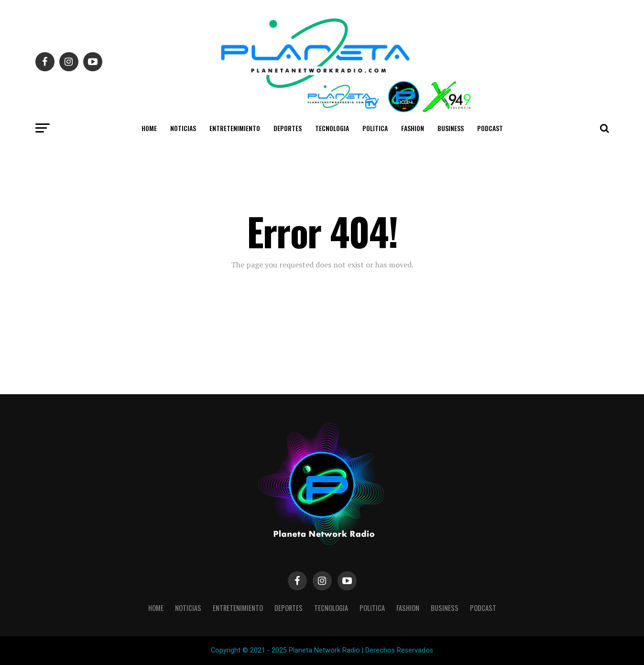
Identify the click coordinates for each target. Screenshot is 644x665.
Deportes (288, 128)
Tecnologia (332, 128)
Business (451, 128)
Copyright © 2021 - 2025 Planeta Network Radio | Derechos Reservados (322, 650)
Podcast (490, 128)
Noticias (183, 128)
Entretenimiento (235, 128)
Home (149, 128)
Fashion (413, 128)
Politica (375, 128)
